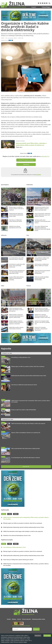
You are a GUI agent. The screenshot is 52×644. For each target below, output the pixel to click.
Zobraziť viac (26, 467)
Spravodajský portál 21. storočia (17, 7)
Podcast (29, 286)
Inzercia (19, 619)
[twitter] (11, 40)
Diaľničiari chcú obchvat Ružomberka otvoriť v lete (17, 536)
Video (3, 286)
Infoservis (4, 235)
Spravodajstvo (5, 185)
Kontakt (9, 619)
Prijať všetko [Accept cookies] (47, 636)
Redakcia (14, 619)
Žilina (17, 4)
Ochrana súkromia (26, 619)
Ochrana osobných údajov (20, 642)
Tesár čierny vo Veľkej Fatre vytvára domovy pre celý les (18, 560)
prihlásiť (39, 175)
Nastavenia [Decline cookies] (38, 636)
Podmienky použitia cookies (38, 619)
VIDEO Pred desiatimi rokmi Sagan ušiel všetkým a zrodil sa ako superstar (23, 531)
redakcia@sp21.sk (45, 156)
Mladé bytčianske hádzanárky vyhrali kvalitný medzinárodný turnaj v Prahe (24, 527)
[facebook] (9, 40)
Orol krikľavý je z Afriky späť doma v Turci (14, 547)
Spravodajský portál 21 (28, 614)
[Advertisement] (26, 394)
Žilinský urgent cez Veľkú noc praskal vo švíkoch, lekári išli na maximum (23, 523)
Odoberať (36, 629)
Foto (28, 235)
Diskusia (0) (26, 164)
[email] (12, 40)
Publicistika (30, 185)
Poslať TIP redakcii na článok (26, 160)
